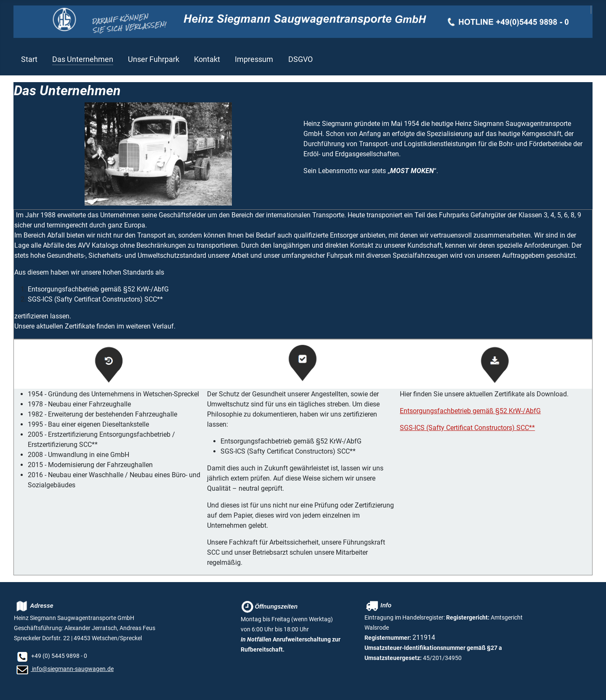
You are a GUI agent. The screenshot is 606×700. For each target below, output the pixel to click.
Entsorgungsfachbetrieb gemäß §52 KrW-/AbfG (470, 411)
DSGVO (300, 59)
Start (29, 59)
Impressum (254, 59)
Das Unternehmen (83, 59)
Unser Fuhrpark (154, 59)
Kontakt (207, 59)
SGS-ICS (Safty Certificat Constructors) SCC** (467, 428)
